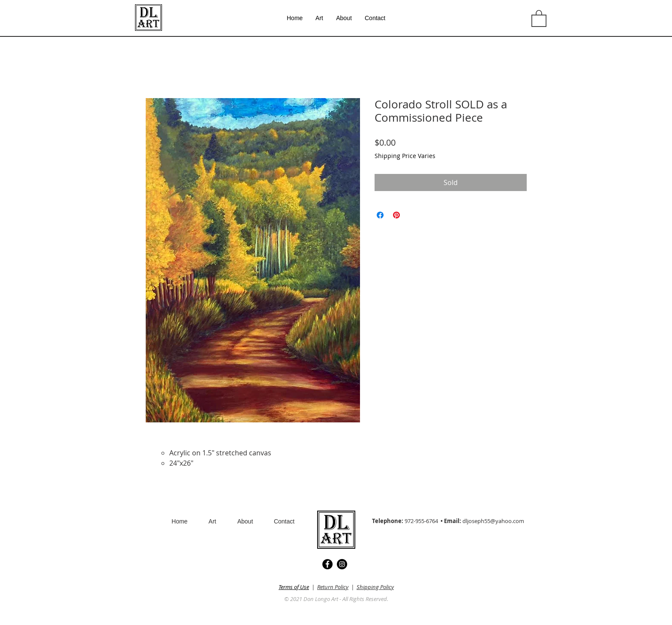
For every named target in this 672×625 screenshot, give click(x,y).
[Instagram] (342, 564)
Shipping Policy (375, 587)
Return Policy (333, 587)
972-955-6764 (421, 521)
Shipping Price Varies (405, 156)
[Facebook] (327, 564)
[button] (539, 18)
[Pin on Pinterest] (396, 215)
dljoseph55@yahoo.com (493, 521)
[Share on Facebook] (380, 215)
